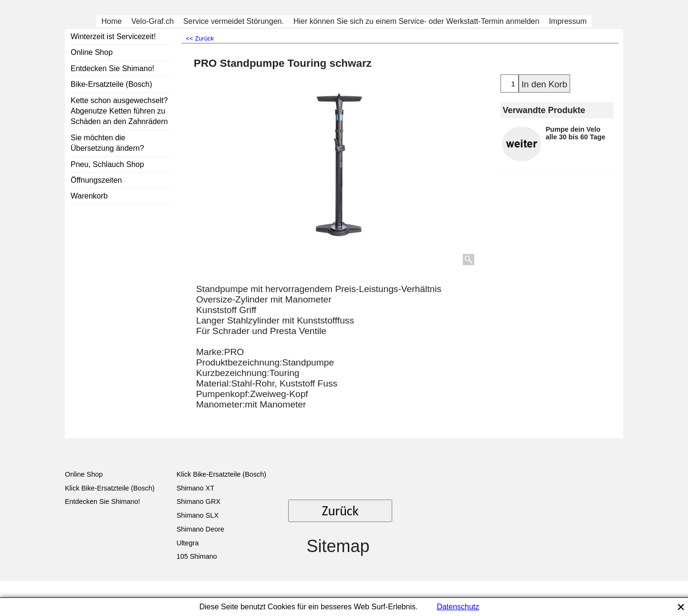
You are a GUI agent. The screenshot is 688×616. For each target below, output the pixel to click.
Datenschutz (458, 607)
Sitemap (338, 546)
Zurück (340, 511)
